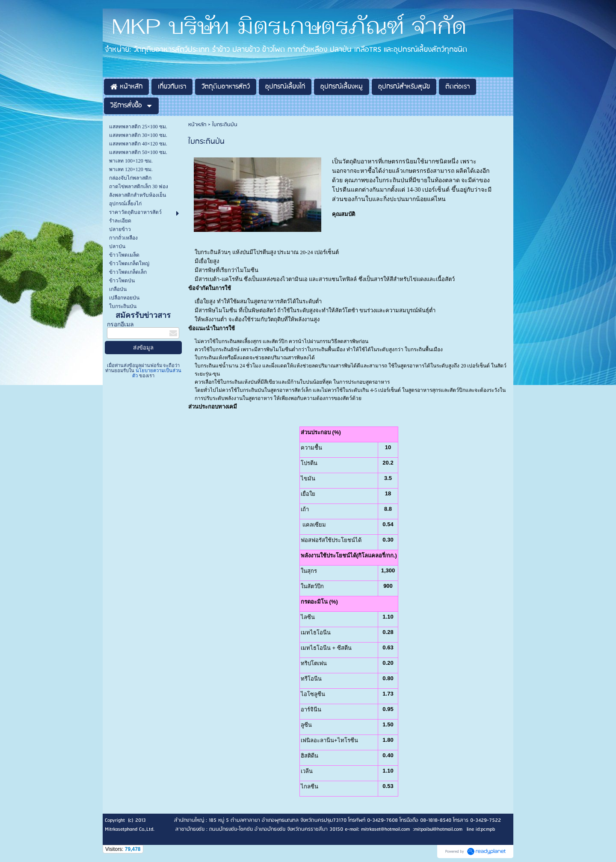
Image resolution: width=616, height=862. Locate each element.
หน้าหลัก (197, 125)
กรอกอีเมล (120, 324)
